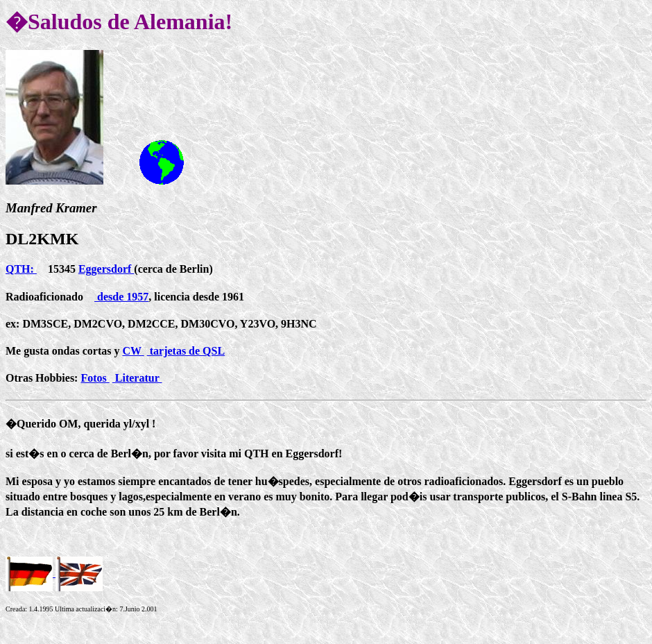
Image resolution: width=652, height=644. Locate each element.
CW (133, 351)
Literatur (137, 378)
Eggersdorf (106, 269)
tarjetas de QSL (186, 351)
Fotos (95, 378)
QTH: (21, 269)
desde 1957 (121, 297)
